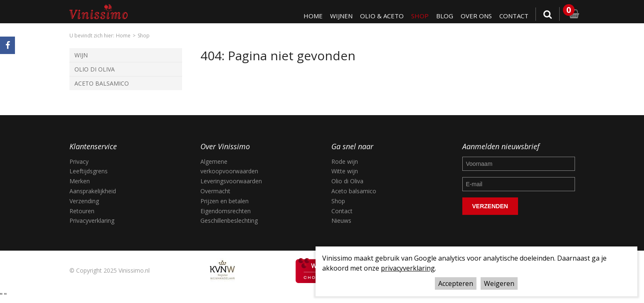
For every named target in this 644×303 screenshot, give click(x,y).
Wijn (81, 55)
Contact (514, 16)
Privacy (79, 161)
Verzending (84, 201)
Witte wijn (345, 171)
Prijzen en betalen (225, 201)
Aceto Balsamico (102, 83)
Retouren (82, 211)
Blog (445, 16)
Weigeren (499, 283)
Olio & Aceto (382, 16)
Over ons (476, 16)
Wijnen (341, 16)
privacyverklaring (408, 268)
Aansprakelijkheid (93, 191)
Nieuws (341, 220)
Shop (420, 16)
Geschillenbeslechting (229, 220)
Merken (80, 181)
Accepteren (456, 283)
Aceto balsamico (354, 191)
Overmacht (215, 191)
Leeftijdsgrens (89, 171)
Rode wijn (345, 161)
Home (313, 16)
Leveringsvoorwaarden (231, 181)
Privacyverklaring (92, 220)
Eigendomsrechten (226, 211)
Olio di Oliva (95, 69)
